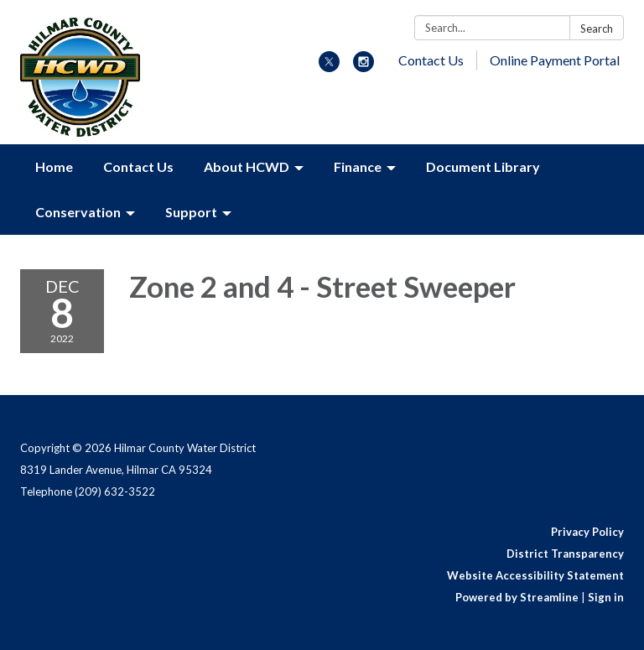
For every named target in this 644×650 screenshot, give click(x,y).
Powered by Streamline (517, 597)
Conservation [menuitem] (78, 212)
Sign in (606, 597)
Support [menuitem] (191, 212)
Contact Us (431, 60)
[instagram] (364, 67)
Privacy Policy (587, 532)
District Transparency (565, 554)
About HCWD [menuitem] (247, 166)
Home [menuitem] (54, 166)
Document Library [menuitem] (483, 166)
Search (597, 29)
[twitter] (329, 67)
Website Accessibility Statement (535, 575)
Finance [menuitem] (358, 166)
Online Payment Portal (555, 60)
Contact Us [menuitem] (138, 166)
